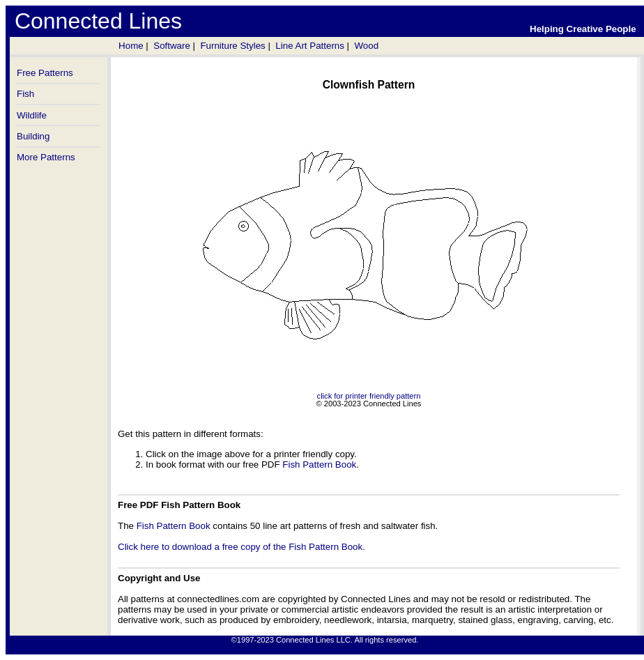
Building (33, 136)
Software (172, 46)
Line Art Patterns (310, 46)
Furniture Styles (232, 46)
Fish (25, 94)
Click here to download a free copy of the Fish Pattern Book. (242, 547)
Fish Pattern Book (319, 465)
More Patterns (46, 157)
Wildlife (32, 115)
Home (131, 46)
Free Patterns (45, 73)
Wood (366, 46)
